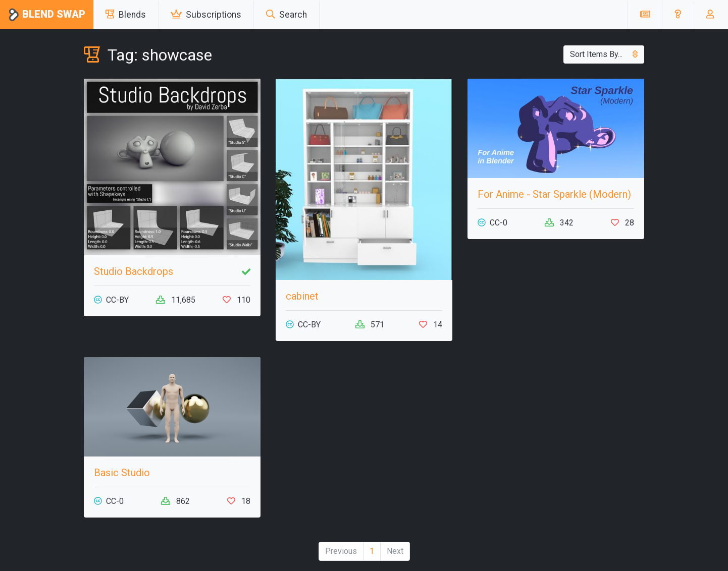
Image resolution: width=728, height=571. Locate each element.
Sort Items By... (604, 54)
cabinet (302, 296)
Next (395, 551)
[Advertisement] (556, 428)
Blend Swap (47, 15)
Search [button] (287, 15)
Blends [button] (126, 15)
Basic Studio (122, 473)
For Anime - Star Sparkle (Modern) (554, 194)
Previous (341, 551)
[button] (678, 15)
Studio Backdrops (134, 271)
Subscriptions (206, 15)
